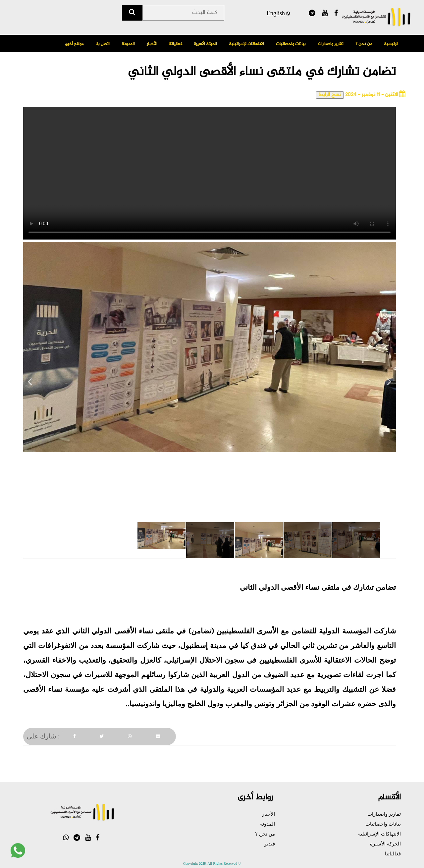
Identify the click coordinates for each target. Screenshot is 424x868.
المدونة (128, 44)
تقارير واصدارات (331, 44)
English (278, 15)
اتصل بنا (103, 44)
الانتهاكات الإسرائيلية (246, 44)
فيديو (270, 843)
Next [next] (389, 384)
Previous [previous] (30, 384)
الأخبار (152, 44)
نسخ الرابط (330, 95)
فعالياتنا (175, 44)
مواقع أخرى (74, 44)
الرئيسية (391, 44)
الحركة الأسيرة (206, 44)
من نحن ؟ (364, 44)
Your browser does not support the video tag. (210, 173)
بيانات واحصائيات (291, 44)
